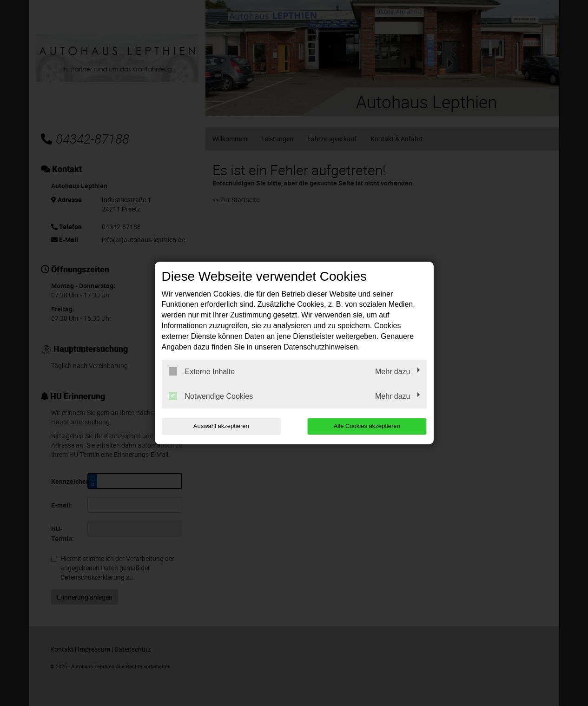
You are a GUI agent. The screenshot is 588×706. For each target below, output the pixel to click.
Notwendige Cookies (211, 396)
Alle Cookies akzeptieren (367, 426)
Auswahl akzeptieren (221, 426)
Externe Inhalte (202, 371)
